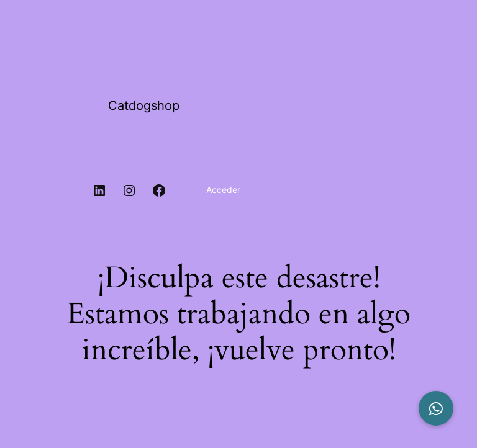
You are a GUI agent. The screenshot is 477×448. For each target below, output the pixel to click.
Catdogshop (144, 105)
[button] (436, 408)
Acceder (223, 190)
